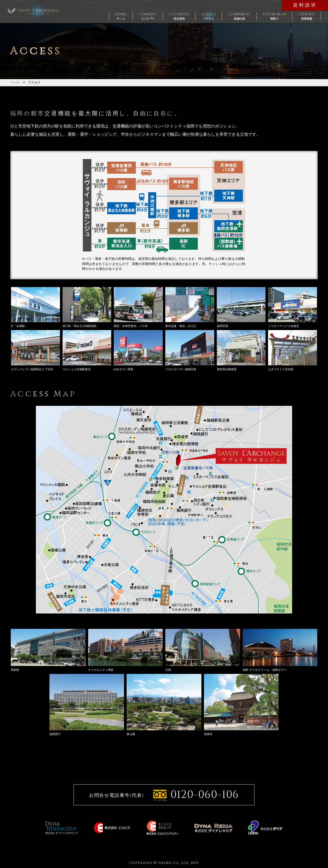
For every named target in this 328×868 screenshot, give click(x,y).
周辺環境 (179, 16)
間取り (275, 16)
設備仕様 (239, 16)
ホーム (121, 16)
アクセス (209, 16)
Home (15, 82)
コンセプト (148, 16)
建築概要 (307, 16)
